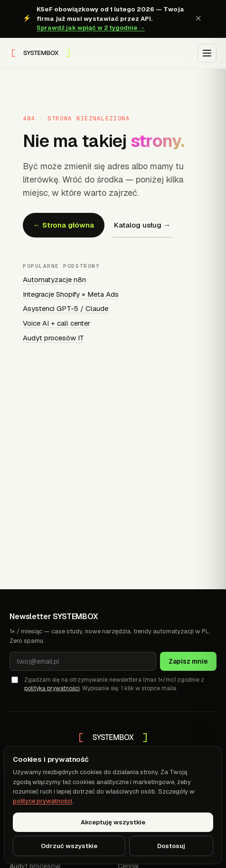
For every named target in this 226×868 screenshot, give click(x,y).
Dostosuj (171, 846)
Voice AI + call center (56, 323)
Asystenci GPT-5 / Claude (66, 308)
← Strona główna (64, 225)
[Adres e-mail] (83, 661)
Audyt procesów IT (53, 338)
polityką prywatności (52, 688)
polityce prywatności (42, 801)
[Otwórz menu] (207, 53)
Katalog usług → (142, 225)
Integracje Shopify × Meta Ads (71, 294)
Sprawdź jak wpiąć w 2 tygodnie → (91, 28)
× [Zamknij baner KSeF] (198, 18)
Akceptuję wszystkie (113, 822)
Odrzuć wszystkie (69, 846)
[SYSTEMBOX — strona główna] (41, 53)
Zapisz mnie (188, 661)
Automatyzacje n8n (54, 279)
